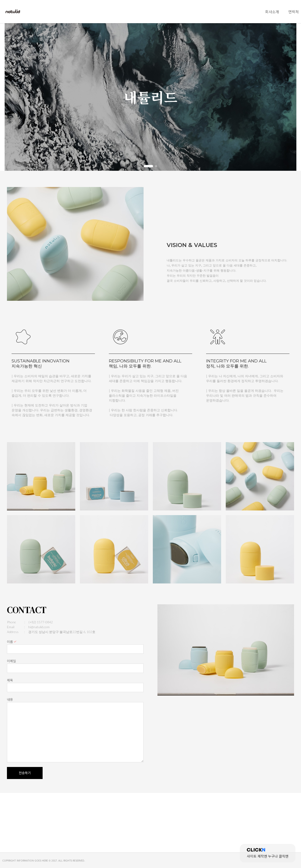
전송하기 (25, 773)
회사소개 (272, 12)
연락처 (293, 12)
